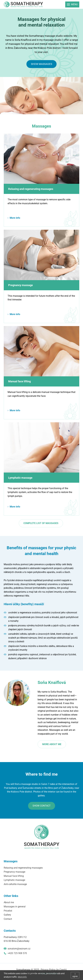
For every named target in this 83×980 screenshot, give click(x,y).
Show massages (41, 64)
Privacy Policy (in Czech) (54, 970)
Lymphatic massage (20, 478)
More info (15, 218)
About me (9, 902)
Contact (8, 919)
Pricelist (8, 911)
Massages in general (15, 907)
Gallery (7, 915)
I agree (75, 975)
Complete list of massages (41, 523)
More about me (52, 744)
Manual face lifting (19, 381)
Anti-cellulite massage (15, 884)
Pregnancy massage (21, 285)
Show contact (42, 806)
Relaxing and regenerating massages (31, 189)
